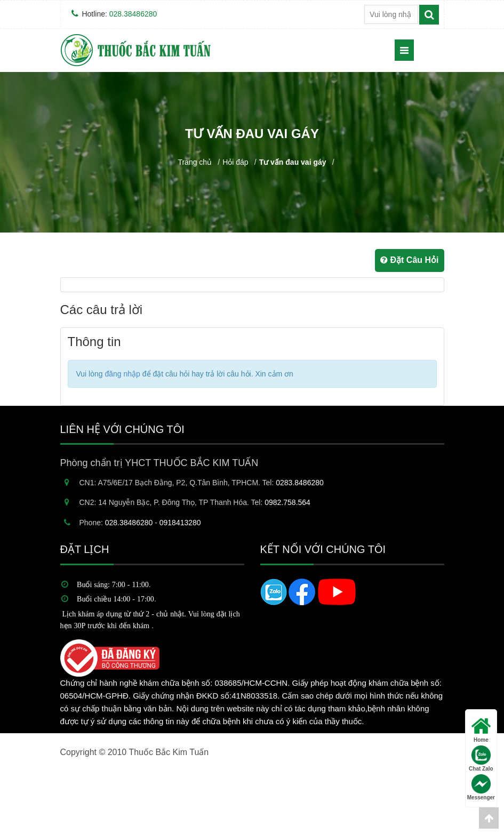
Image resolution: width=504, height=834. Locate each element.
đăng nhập (122, 374)
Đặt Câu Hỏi (409, 260)
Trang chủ (195, 162)
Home (481, 730)
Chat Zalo (481, 759)
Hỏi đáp (235, 162)
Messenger (481, 787)
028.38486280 (133, 14)
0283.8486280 (300, 483)
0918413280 (180, 523)
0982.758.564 (287, 502)
